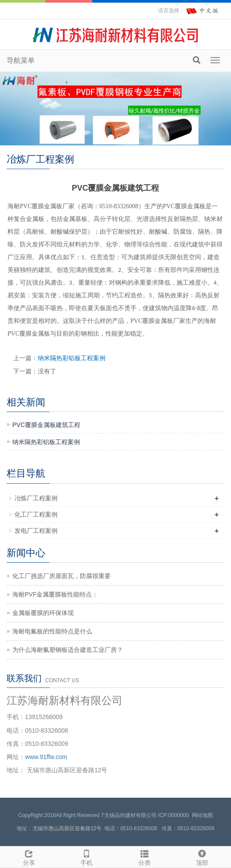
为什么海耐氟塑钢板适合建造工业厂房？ (68, 650)
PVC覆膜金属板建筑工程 (46, 425)
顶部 (202, 857)
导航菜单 (21, 60)
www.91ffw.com (46, 757)
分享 (29, 857)
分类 (144, 857)
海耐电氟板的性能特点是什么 (52, 631)
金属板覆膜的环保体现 (43, 613)
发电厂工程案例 (36, 531)
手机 (87, 857)
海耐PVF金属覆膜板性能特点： (55, 594)
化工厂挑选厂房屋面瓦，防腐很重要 (61, 576)
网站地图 (202, 815)
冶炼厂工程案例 (36, 498)
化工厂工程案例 (36, 514)
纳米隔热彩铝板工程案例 (72, 358)
